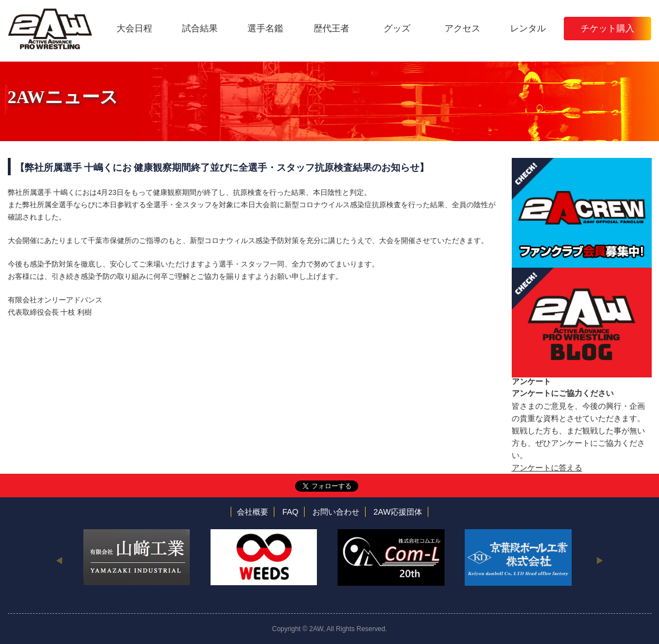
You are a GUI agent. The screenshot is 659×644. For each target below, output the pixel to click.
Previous (60, 560)
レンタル (528, 28)
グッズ (397, 28)
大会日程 (134, 28)
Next (600, 560)
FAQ (290, 512)
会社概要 (253, 512)
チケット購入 (607, 28)
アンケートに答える (547, 468)
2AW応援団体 (398, 512)
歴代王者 (331, 28)
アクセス (462, 28)
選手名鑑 (265, 28)
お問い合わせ (336, 512)
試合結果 (200, 28)
